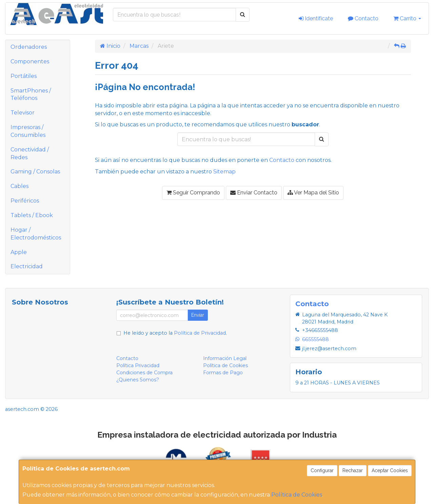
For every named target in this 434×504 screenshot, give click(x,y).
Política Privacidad (138, 365)
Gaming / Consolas (35, 172)
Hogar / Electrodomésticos (36, 234)
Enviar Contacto (254, 193)
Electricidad (27, 266)
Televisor (23, 113)
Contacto (363, 18)
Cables (19, 186)
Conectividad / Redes (30, 153)
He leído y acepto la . (175, 333)
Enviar (198, 315)
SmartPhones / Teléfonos (31, 94)
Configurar (322, 470)
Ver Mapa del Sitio (313, 193)
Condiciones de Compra (144, 373)
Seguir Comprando (193, 193)
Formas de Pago (223, 373)
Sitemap (224, 172)
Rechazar (353, 470)
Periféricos (25, 201)
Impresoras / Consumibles (28, 131)
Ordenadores (29, 47)
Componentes (30, 61)
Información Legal (225, 358)
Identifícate (316, 18)
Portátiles (24, 76)
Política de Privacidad (200, 333)
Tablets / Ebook (32, 215)
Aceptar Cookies (390, 470)
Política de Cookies (297, 495)
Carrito (407, 18)
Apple (19, 252)
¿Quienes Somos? (138, 380)
